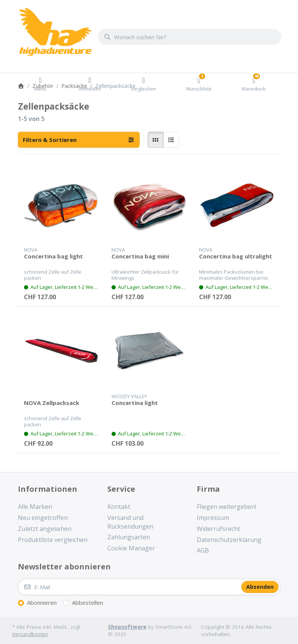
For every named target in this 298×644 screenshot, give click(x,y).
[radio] (156, 140)
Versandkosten (30, 634)
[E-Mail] (129, 587)
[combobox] (190, 37)
